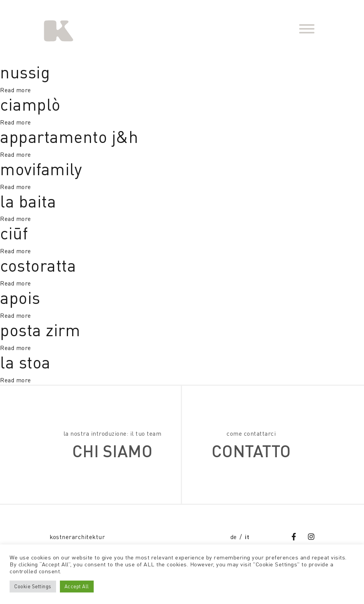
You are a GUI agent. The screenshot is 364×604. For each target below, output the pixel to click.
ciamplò (30, 104)
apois (20, 298)
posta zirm (40, 330)
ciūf (14, 233)
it (247, 537)
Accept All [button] (77, 586)
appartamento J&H (69, 137)
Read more (16, 90)
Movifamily (41, 169)
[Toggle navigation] (307, 30)
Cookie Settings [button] (33, 586)
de (234, 537)
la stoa (25, 362)
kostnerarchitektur (77, 537)
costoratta (38, 265)
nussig (25, 72)
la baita (28, 201)
